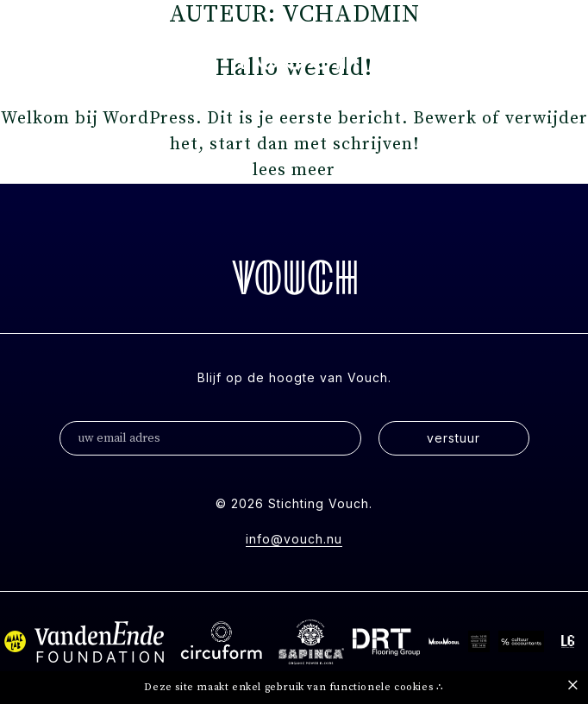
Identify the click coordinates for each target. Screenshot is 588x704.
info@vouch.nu (294, 539)
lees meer (294, 170)
